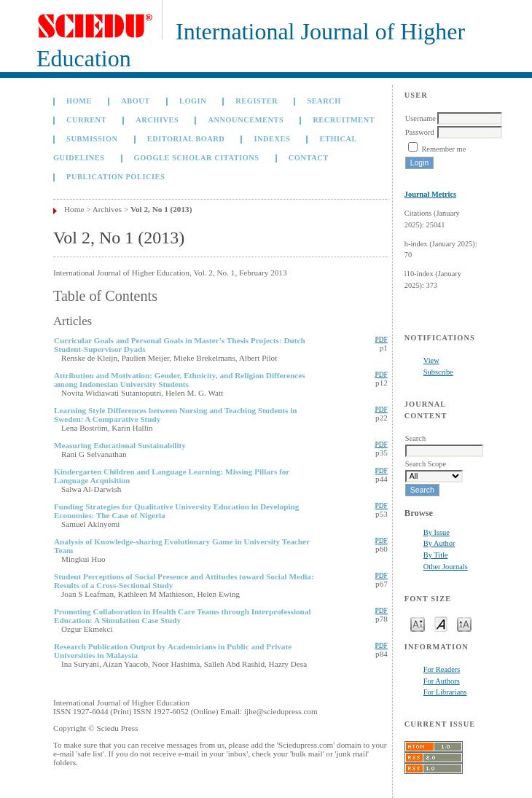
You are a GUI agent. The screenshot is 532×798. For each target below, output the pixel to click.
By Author (439, 543)
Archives (157, 120)
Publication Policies (116, 177)
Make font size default (441, 623)
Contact (309, 158)
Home (79, 101)
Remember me (443, 149)
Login (193, 101)
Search (324, 101)
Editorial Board (186, 139)
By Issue (437, 532)
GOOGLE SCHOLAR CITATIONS (197, 158)
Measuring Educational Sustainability (120, 445)
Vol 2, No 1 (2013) (161, 209)
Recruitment (344, 120)
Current (86, 120)
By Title (436, 555)
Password (420, 132)
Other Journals (446, 567)
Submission (92, 139)
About (136, 101)
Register (257, 101)
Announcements (246, 120)
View (431, 360)
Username (420, 118)
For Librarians (445, 692)
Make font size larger (464, 623)
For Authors (442, 681)
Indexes (272, 139)
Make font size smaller (418, 623)
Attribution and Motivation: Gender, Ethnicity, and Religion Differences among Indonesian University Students (180, 380)
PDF (381, 340)
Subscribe (438, 372)
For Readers (442, 669)
